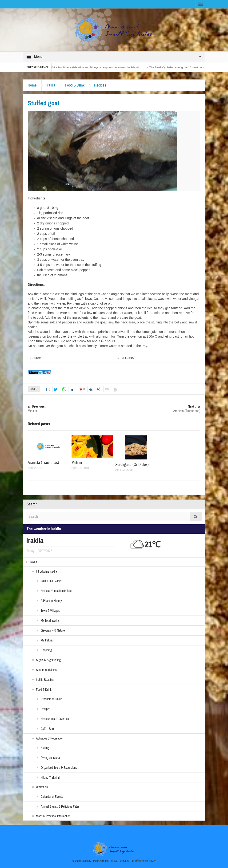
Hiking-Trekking (50, 778)
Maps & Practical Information (53, 816)
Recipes (100, 85)
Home (32, 85)
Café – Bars (48, 729)
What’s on (42, 787)
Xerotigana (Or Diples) (132, 465)
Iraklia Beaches (45, 680)
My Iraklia (47, 641)
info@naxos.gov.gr (145, 861)
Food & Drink (75, 85)
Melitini (71, 409)
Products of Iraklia (51, 699)
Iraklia (51, 85)
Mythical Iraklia (50, 621)
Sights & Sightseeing (48, 660)
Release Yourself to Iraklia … (58, 591)
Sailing (45, 748)
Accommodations (46, 670)
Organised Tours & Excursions (59, 768)
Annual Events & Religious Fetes (60, 807)
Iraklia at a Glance (51, 581)
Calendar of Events (52, 797)
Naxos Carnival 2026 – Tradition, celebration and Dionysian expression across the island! (96, 67)
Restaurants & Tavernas (55, 719)
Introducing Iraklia (46, 572)
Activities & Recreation (50, 739)
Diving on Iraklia (50, 758)
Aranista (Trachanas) (157, 409)
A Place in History (51, 601)
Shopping (46, 650)
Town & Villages (50, 611)
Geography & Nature (53, 631)
